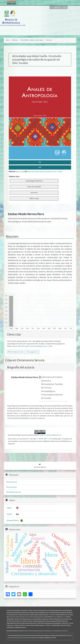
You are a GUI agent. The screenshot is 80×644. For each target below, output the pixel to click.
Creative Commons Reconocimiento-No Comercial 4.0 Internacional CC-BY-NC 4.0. (46, 631)
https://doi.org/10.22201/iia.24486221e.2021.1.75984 (45, 172)
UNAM (38, 638)
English (9, 508)
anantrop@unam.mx (60, 617)
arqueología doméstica (34, 181)
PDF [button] (40, 162)
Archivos (15, 40)
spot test (34, 193)
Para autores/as (11, 487)
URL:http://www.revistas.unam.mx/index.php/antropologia (27, 617)
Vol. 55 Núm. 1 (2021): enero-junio (32, 40)
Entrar (64, 7)
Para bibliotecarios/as (14, 492)
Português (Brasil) (13, 520)
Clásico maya (34, 198)
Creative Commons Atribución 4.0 (50, 435)
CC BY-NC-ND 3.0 (43, 439)
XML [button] (40, 167)
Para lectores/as (12, 482)
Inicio (7, 40)
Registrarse (57, 7)
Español (10, 514)
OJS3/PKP (53, 638)
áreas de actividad (34, 187)
